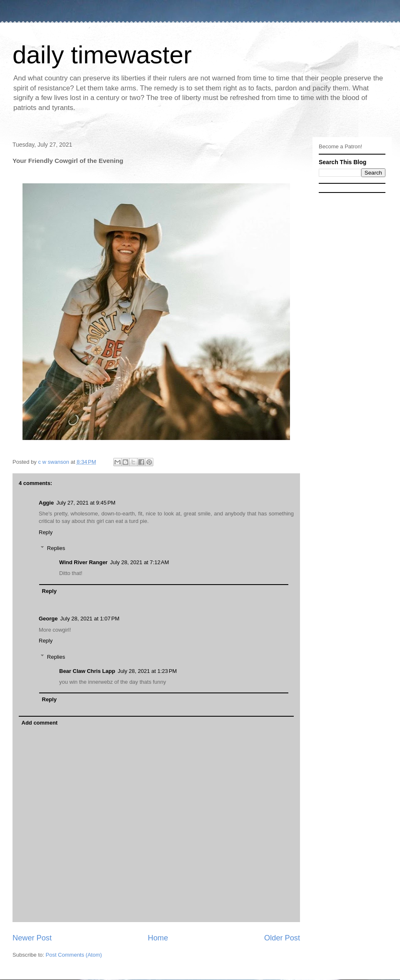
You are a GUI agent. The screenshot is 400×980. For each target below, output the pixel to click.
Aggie (46, 503)
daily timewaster (102, 55)
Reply (46, 532)
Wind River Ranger (83, 562)
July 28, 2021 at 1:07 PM (90, 619)
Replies (56, 548)
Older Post (282, 938)
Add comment (40, 723)
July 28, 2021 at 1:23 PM (147, 671)
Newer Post (32, 938)
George (48, 619)
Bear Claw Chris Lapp (87, 671)
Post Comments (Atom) (74, 955)
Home (158, 938)
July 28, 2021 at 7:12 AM (139, 562)
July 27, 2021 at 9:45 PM (86, 503)
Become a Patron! (340, 146)
